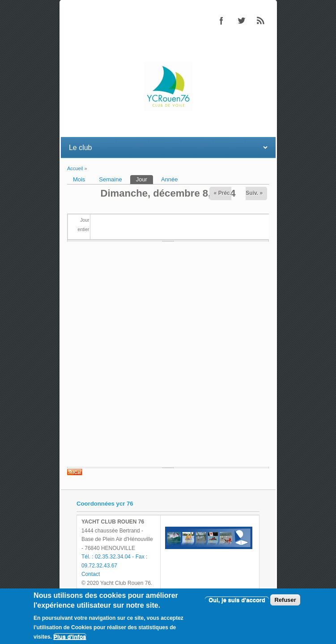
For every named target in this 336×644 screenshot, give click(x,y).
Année (170, 179)
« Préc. (223, 193)
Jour (145, 179)
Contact (91, 574)
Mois (79, 179)
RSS (261, 21)
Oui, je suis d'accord (237, 600)
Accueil (75, 168)
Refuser (285, 600)
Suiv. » (254, 193)
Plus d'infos (70, 637)
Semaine (110, 179)
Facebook (221, 21)
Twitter (241, 21)
